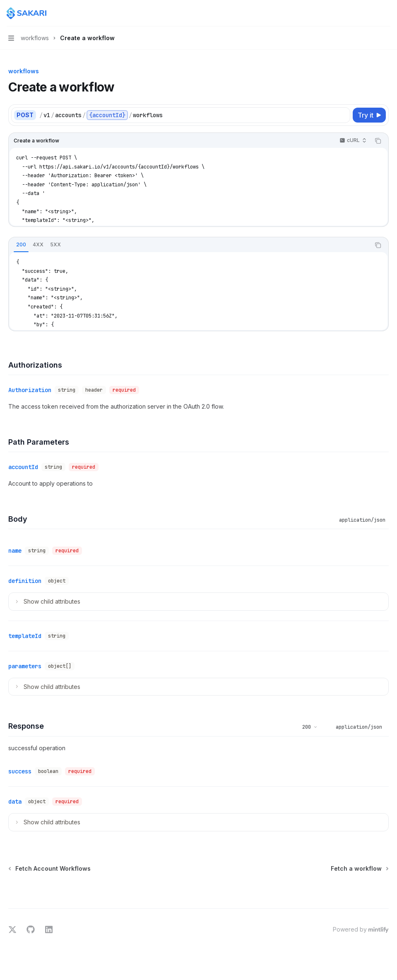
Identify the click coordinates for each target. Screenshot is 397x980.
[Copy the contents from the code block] (378, 141)
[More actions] (386, 13)
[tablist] (189, 245)
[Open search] (371, 13)
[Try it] (369, 115)
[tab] (21, 245)
